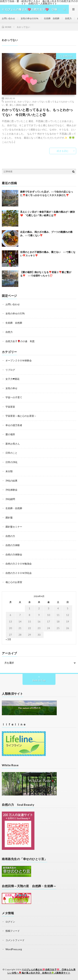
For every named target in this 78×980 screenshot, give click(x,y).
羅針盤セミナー (14, 527)
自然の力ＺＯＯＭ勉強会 (19, 564)
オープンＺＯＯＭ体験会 (19, 360)
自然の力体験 (13, 545)
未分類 (9, 471)
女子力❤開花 (12, 379)
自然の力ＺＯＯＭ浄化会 (19, 573)
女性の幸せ (11, 388)
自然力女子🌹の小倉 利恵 (20, 341)
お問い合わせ (8, 18)
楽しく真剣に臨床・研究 (22, 105)
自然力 (68, 18)
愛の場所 (10, 434)
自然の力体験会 (14, 554)
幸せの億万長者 (14, 425)
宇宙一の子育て (14, 397)
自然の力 (68, 56)
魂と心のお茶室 (14, 582)
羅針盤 (9, 518)
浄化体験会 (11, 490)
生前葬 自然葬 (52, 18)
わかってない (24, 101)
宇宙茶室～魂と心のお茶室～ (21, 416)
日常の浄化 (11, 462)
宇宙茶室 (10, 407)
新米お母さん (13, 444)
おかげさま (10, 101)
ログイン (10, 922)
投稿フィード (13, 931)
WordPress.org (14, 949)
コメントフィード (15, 940)
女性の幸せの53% (29, 18)
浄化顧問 (10, 499)
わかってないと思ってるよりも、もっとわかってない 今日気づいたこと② (37, 112)
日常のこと (11, 453)
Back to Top (39, 680)
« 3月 (8, 639)
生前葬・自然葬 (14, 508)
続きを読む (63, 151)
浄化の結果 (11, 481)
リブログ (10, 370)
